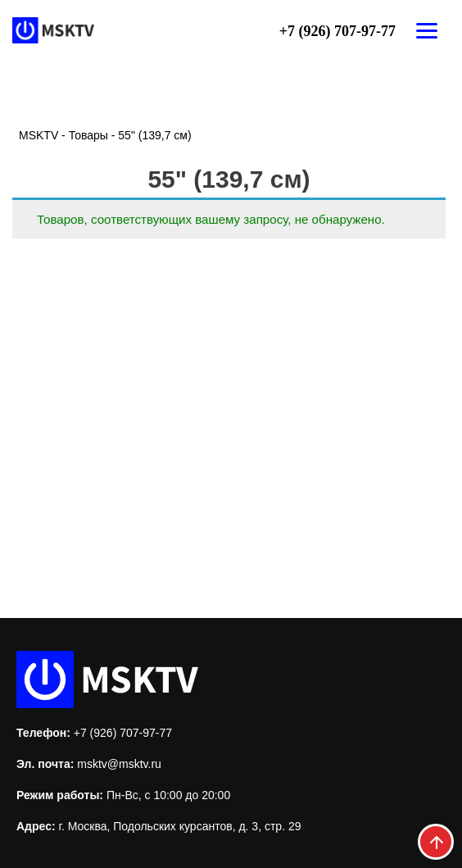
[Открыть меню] (427, 30)
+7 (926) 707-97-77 (337, 31)
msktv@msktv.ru (119, 764)
